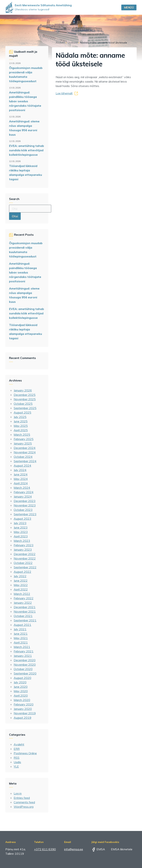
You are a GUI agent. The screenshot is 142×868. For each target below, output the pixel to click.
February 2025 (24, 439)
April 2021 (21, 642)
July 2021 (20, 629)
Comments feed (24, 802)
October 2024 (23, 457)
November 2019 (25, 713)
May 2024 (21, 479)
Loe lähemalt (64, 93)
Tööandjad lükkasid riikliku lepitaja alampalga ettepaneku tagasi (26, 172)
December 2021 (25, 607)
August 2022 (22, 572)
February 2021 (24, 651)
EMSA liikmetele (119, 849)
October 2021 (23, 616)
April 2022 (21, 589)
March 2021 (22, 647)
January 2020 (23, 709)
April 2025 (21, 430)
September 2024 (25, 461)
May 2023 (21, 532)
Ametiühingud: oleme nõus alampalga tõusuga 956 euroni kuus (24, 128)
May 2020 (21, 691)
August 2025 (22, 412)
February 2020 (24, 704)
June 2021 (21, 634)
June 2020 (21, 687)
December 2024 (25, 448)
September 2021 (25, 620)
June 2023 (21, 527)
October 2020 (23, 669)
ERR (17, 749)
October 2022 (23, 563)
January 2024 (23, 496)
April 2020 (21, 696)
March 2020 (22, 700)
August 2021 (22, 625)
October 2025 (23, 404)
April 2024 (21, 483)
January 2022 (23, 603)
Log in (18, 793)
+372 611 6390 (45, 849)
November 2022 (25, 558)
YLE (16, 766)
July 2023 (20, 523)
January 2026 (23, 390)
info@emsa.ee (74, 849)
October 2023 (23, 510)
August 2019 (22, 718)
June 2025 (21, 421)
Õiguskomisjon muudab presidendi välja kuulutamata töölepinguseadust (26, 74)
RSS (17, 758)
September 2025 (25, 408)
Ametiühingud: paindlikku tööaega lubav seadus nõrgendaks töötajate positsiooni (25, 101)
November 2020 (25, 665)
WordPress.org (24, 807)
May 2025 (21, 426)
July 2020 (20, 682)
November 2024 (25, 452)
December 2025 (25, 395)
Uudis (17, 762)
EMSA (98, 849)
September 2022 (25, 567)
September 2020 (25, 673)
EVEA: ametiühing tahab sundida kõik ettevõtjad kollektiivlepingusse (27, 150)
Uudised (72, 43)
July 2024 (20, 470)
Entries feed (22, 798)
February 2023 (24, 545)
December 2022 (25, 554)
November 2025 (25, 399)
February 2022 (24, 598)
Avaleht (19, 744)
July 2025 (20, 417)
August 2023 (22, 519)
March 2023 (22, 541)
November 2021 (25, 611)
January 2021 (23, 656)
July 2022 (20, 576)
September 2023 (25, 514)
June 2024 (21, 474)
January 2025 (23, 443)
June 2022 (21, 581)
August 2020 (22, 678)
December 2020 (25, 660)
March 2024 (22, 488)
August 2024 (22, 466)
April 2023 (21, 536)
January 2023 (23, 550)
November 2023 (25, 505)
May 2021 (21, 638)
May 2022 (21, 585)
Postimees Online (25, 753)
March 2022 (22, 594)
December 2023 (25, 501)
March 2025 (22, 435)
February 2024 (24, 492)
